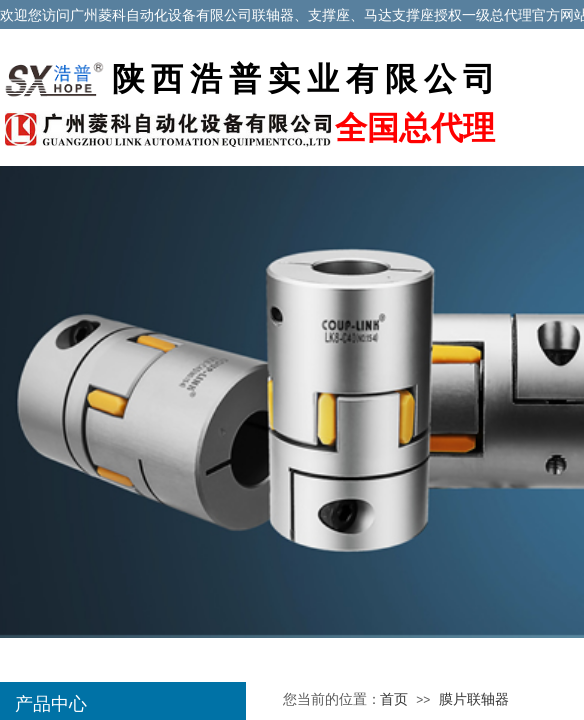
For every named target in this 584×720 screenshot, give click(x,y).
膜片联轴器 (474, 699)
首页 (394, 699)
